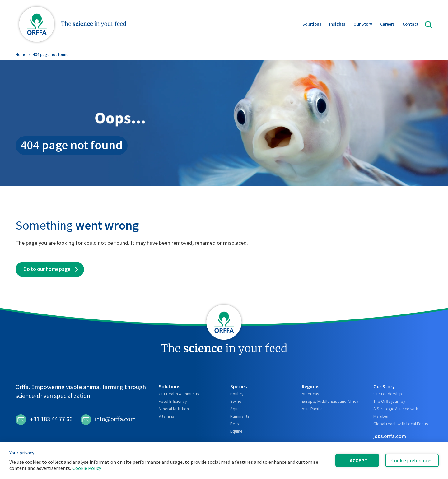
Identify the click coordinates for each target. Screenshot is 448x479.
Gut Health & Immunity (179, 394)
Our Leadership (388, 394)
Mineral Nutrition (174, 409)
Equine (236, 431)
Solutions (312, 25)
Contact (411, 25)
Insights (337, 25)
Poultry (237, 394)
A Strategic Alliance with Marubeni (396, 412)
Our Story (363, 25)
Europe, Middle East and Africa (330, 401)
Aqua (235, 409)
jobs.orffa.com (390, 436)
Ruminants (240, 416)
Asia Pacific (312, 409)
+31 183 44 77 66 (44, 420)
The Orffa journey (389, 401)
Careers (387, 25)
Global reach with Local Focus (401, 424)
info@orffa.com (108, 420)
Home (21, 54)
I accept (357, 460)
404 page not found (51, 54)
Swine (236, 401)
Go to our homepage (47, 269)
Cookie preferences (412, 460)
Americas (310, 394)
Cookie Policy (87, 468)
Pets (235, 424)
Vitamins (166, 416)
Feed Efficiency (173, 401)
